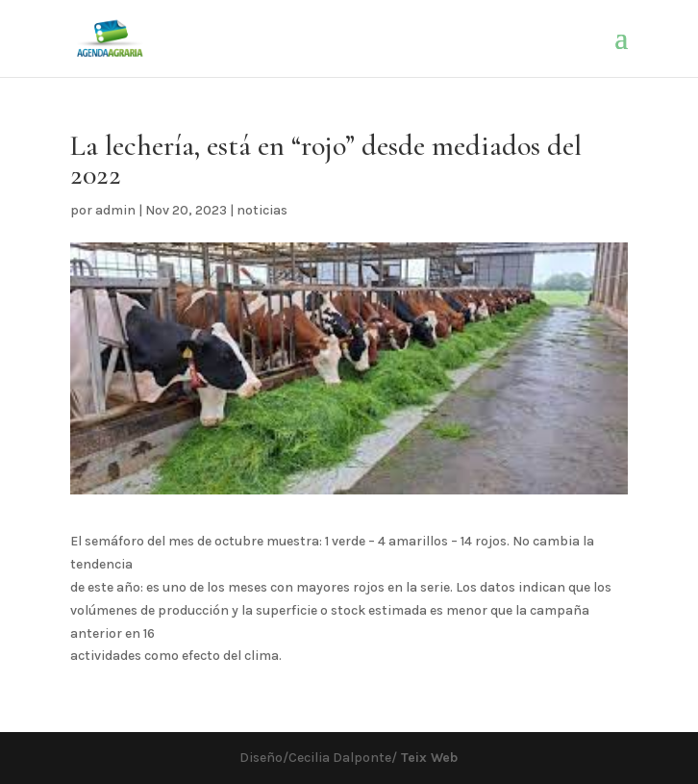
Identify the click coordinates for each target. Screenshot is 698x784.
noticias (262, 210)
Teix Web (427, 758)
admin (115, 210)
